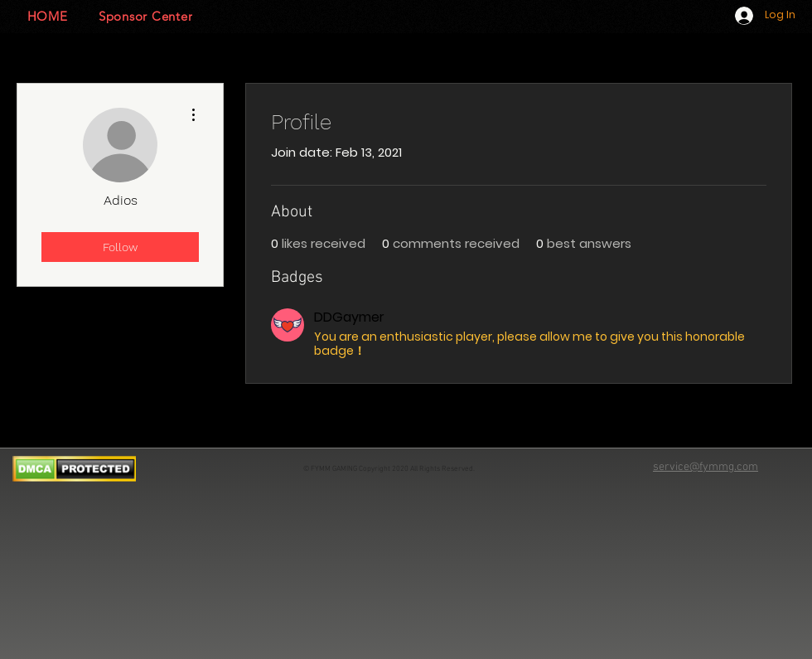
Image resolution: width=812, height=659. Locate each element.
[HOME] (47, 16)
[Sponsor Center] (145, 16)
